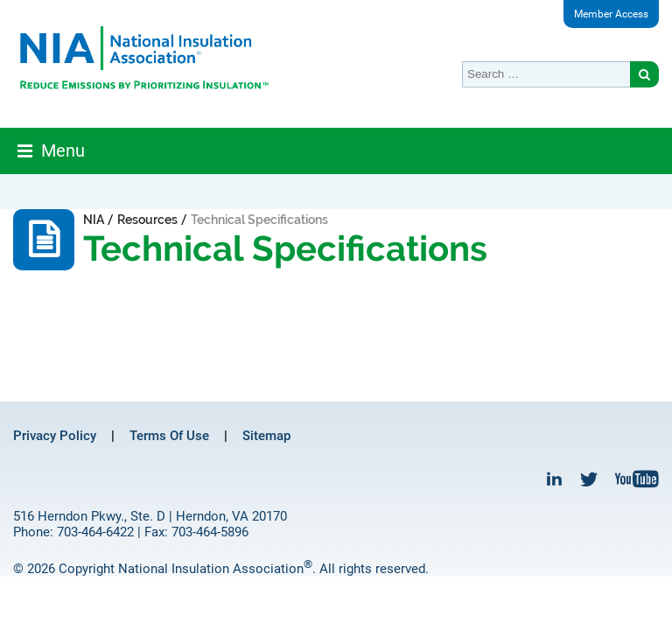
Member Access (611, 14)
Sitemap (266, 436)
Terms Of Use (169, 436)
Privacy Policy (55, 436)
